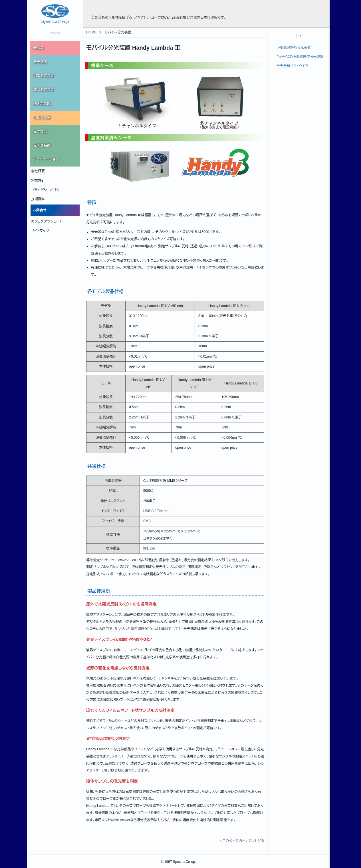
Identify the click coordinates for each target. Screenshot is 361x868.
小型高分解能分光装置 (294, 47)
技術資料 (38, 199)
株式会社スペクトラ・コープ (127, 8)
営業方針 (38, 181)
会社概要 (38, 171)
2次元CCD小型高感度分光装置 (300, 57)
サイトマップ (40, 231)
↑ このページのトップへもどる (242, 841)
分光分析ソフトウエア (292, 66)
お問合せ (40, 210)
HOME (91, 32)
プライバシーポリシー (47, 190)
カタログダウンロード (47, 221)
